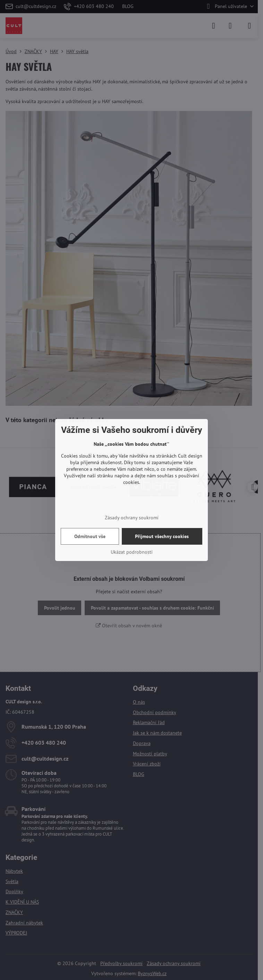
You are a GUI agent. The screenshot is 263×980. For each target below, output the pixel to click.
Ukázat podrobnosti (132, 552)
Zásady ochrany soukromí (132, 518)
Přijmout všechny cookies (162, 536)
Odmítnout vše (90, 536)
